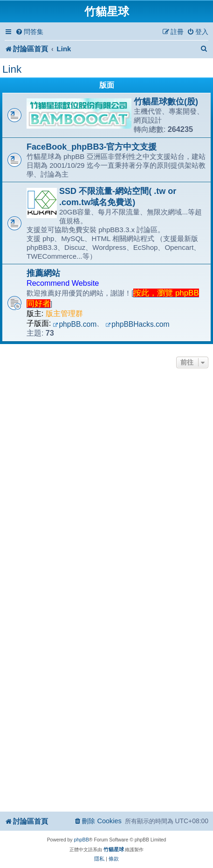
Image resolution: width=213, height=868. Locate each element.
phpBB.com (75, 324)
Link (12, 69)
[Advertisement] (106, 482)
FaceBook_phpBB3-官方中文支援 (92, 147)
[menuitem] (29, 32)
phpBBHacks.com (137, 324)
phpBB (81, 840)
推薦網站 (43, 273)
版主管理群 (64, 313)
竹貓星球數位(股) (166, 102)
